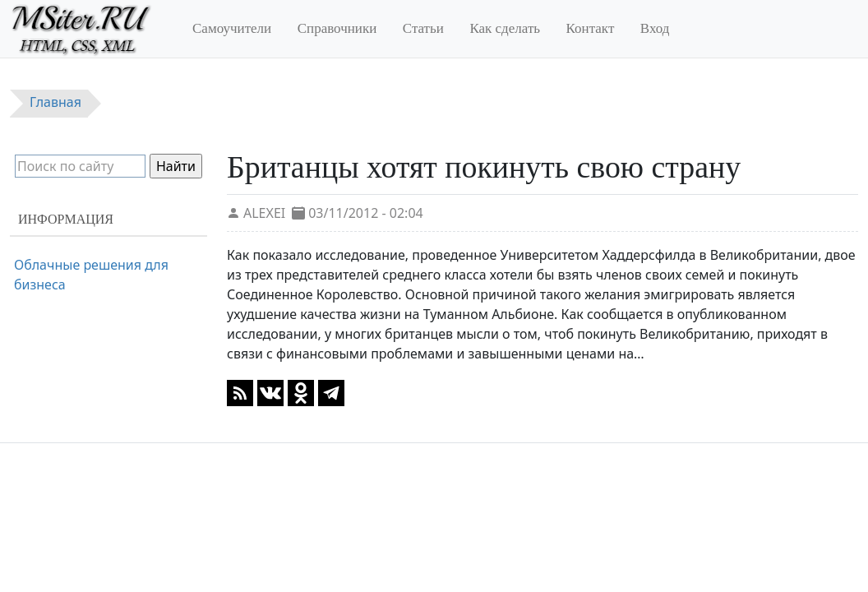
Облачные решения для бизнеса (91, 275)
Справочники (337, 28)
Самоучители (232, 28)
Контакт (591, 28)
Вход (655, 28)
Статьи (423, 28)
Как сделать (505, 28)
